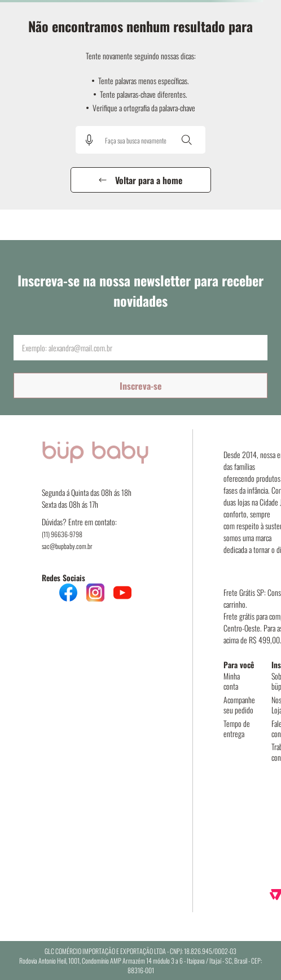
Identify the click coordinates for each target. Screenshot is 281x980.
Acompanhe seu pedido (239, 705)
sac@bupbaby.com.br (67, 546)
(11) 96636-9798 (62, 534)
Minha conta (232, 681)
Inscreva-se (141, 386)
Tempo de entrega (237, 728)
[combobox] (140, 140)
